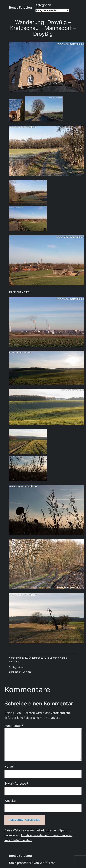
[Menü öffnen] (75, 8)
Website (10, 801)
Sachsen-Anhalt (58, 658)
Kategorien (43, 5)
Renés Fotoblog (20, 8)
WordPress (47, 863)
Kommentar (14, 726)
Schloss (27, 672)
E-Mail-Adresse (16, 783)
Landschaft (15, 672)
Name (10, 766)
